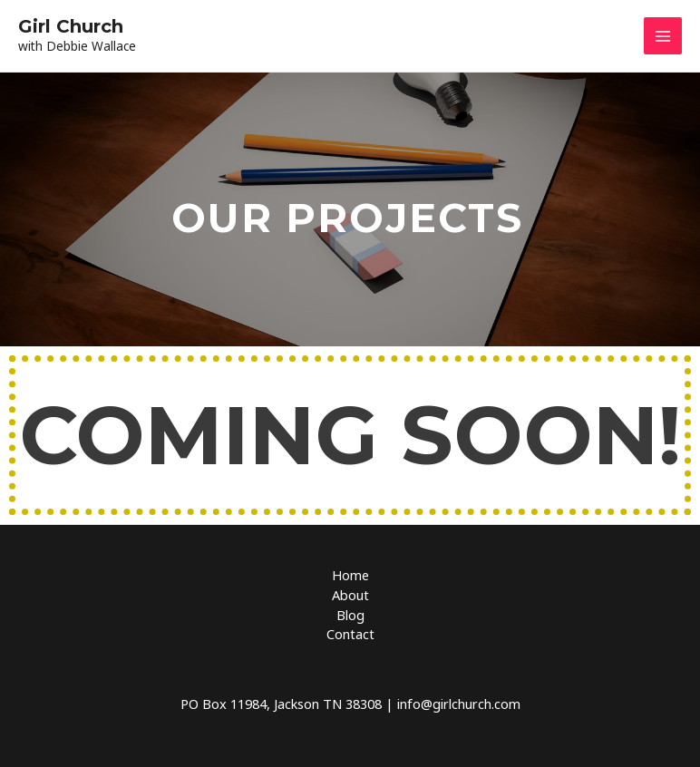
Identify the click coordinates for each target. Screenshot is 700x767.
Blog (350, 615)
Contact (350, 634)
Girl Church (71, 26)
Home (350, 575)
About (350, 595)
